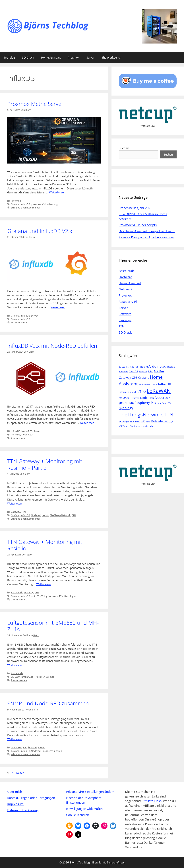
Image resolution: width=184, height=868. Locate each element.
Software (125, 314)
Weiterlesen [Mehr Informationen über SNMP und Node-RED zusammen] (15, 739)
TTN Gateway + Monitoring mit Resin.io (45, 545)
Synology (125, 320)
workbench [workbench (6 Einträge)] (147, 426)
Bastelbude (17, 592)
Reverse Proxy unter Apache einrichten (146, 237)
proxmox (36, 204)
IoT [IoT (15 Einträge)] (139, 391)
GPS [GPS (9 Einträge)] (135, 378)
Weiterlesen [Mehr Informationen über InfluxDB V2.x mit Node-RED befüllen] (87, 423)
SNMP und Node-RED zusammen (48, 703)
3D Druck (28, 57)
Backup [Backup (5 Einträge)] (171, 367)
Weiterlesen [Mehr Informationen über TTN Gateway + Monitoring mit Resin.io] (44, 584)
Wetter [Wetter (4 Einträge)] (126, 426)
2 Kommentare (19, 600)
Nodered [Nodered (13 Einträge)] (162, 397)
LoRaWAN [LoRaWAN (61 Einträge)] (159, 391)
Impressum (15, 804)
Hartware (125, 277)
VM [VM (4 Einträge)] (120, 426)
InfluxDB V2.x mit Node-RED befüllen (52, 346)
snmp (59, 751)
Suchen (124, 148)
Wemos (50, 677)
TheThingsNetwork (60, 515)
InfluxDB (25, 204)
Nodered (36, 515)
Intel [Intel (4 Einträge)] (134, 392)
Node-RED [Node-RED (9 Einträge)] (147, 398)
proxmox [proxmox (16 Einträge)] (126, 403)
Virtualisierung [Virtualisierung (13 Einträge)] (162, 421)
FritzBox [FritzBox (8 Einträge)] (159, 371)
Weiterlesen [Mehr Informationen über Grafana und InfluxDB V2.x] (58, 307)
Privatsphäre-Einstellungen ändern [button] (90, 792)
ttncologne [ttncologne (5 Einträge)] (124, 422)
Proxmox (74, 57)
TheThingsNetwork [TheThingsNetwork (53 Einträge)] (141, 414)
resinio (45, 515)
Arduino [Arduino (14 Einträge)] (155, 366)
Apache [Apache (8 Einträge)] (143, 367)
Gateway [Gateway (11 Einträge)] (125, 378)
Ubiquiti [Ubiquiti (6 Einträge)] (134, 421)
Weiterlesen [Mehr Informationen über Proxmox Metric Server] (56, 192)
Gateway (16, 512)
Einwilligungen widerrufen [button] (84, 809)
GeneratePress (115, 862)
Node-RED (27, 431)
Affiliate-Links (152, 801)
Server (90, 57)
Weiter (21, 773)
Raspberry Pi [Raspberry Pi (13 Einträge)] (144, 403)
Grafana (15, 204)
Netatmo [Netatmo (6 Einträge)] (135, 398)
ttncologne (70, 596)
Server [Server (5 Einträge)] (158, 403)
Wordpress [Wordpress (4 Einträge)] (135, 426)
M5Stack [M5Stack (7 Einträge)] (124, 398)
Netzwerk (126, 289)
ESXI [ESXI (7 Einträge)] (151, 371)
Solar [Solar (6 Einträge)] (165, 403)
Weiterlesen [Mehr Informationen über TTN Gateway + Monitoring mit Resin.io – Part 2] (15, 503)
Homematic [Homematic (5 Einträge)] (144, 385)
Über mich (15, 792)
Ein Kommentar (19, 323)
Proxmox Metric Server (35, 104)
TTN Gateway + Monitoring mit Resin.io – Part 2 (45, 464)
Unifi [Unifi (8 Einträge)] (142, 421)
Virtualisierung (50, 204)
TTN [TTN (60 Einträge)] (169, 414)
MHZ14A (40, 677)
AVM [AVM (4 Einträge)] (164, 367)
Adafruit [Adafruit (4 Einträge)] (134, 367)
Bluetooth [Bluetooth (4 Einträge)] (123, 372)
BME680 (15, 677)
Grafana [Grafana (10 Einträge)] (144, 378)
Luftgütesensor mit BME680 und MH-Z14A (53, 626)
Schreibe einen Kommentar (26, 208)
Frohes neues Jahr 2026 (136, 208)
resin (34, 596)
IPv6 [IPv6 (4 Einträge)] (144, 392)
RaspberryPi (48, 751)
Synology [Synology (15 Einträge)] (126, 408)
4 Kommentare (19, 438)
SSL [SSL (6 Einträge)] (170, 403)
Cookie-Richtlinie (78, 815)
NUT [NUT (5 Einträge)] (171, 398)
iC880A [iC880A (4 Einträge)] (154, 385)
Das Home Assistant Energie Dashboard (147, 231)
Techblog (9, 57)
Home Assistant (51, 57)
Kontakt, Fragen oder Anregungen (31, 798)
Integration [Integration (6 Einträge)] (125, 392)
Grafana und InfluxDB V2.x (40, 231)
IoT (33, 677)
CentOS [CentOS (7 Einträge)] (133, 371)
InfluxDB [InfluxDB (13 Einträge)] (165, 384)
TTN (24, 512)
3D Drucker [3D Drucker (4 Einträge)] (124, 367)
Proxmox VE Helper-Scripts (138, 225)
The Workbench (111, 57)
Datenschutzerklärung (23, 810)
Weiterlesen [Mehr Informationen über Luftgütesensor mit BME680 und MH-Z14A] (15, 665)
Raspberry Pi (30, 747)
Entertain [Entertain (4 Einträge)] (143, 372)
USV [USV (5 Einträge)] (148, 422)
